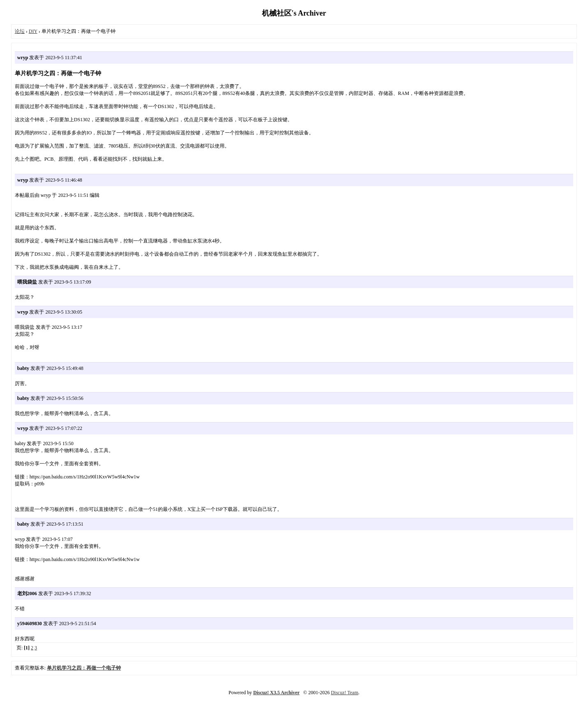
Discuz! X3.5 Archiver (277, 693)
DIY (33, 31)
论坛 (20, 31)
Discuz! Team (345, 693)
